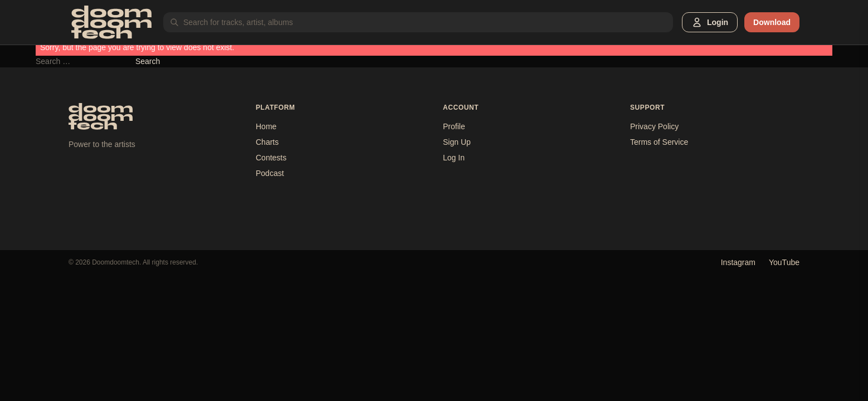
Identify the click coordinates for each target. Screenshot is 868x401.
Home (266, 126)
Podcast (270, 173)
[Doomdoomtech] (111, 22)
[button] (710, 22)
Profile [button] (454, 126)
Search (148, 61)
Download (772, 22)
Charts (267, 142)
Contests (271, 158)
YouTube (784, 262)
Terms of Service (659, 142)
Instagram (738, 262)
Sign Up (457, 142)
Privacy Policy (654, 126)
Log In (454, 158)
